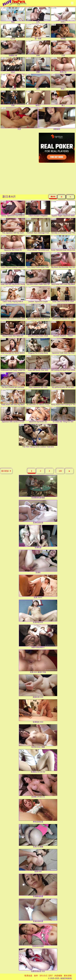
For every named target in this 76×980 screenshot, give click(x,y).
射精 (38, 48)
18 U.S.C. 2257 (46, 976)
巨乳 (38, 15)
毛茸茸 (13, 32)
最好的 (53, 197)
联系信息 (28, 976)
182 (60, 471)
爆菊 (38, 82)
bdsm (13, 65)
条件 (36, 976)
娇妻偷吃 (57, 119)
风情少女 (63, 65)
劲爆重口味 (13, 48)
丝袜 (13, 98)
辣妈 (13, 15)
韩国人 (63, 82)
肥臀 (38, 65)
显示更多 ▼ (6, 471)
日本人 (63, 15)
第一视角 (38, 32)
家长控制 (68, 976)
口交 (63, 48)
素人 (63, 98)
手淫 (19, 119)
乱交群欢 (13, 82)
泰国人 (38, 98)
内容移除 (58, 976)
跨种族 (63, 32)
